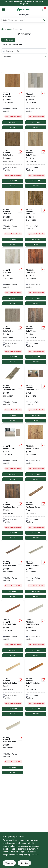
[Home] (2, 29)
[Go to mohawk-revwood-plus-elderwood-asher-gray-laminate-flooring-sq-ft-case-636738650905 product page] (12, 453)
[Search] (45, 20)
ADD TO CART (13, 122)
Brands (9, 29)
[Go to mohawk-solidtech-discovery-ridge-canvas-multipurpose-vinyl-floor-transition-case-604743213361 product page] (36, 629)
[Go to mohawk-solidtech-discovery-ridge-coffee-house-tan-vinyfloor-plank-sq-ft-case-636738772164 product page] (12, 218)
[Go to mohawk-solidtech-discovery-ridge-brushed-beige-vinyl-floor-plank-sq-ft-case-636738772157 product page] (36, 160)
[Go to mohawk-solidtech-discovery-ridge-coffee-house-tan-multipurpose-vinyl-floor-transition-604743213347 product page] (12, 688)
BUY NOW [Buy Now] (13, 127)
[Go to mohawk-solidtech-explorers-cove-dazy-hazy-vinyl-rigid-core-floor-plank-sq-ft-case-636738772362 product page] (36, 101)
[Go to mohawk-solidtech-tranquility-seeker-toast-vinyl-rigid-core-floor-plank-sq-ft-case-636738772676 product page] (12, 160)
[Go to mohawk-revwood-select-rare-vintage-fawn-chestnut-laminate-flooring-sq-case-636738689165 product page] (36, 453)
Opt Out (24, 863)
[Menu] (4, 10)
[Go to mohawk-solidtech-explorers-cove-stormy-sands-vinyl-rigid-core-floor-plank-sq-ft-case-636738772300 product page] (12, 101)
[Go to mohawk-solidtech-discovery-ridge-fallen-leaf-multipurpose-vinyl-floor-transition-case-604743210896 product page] (12, 629)
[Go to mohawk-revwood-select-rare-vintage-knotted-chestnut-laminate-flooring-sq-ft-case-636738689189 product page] (12, 512)
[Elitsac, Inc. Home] (24, 10)
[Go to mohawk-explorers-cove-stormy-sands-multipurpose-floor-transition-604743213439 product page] (36, 688)
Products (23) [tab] (8, 40)
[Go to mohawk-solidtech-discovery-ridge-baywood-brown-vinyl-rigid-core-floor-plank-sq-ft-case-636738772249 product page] (36, 336)
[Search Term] (24, 20)
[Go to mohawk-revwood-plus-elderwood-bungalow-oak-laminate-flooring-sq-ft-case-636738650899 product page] (36, 394)
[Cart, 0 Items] (43, 10)
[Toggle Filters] (45, 57)
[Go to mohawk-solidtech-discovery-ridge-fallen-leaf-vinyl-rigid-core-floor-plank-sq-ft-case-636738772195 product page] (36, 277)
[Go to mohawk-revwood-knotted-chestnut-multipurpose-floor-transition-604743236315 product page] (36, 512)
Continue (9, 863)
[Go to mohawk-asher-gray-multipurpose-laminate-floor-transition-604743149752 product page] (12, 394)
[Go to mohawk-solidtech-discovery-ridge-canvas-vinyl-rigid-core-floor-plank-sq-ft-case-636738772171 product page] (12, 277)
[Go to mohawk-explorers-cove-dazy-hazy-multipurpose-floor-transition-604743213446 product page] (12, 746)
